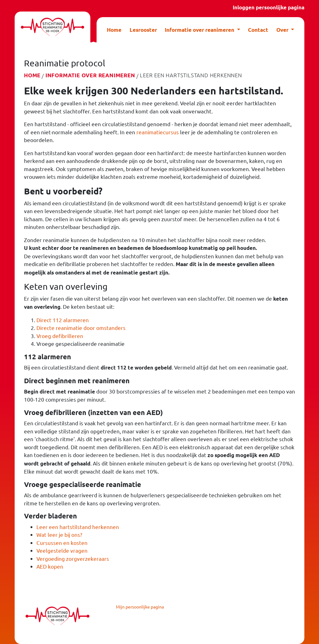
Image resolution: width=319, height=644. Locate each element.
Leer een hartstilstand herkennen (78, 527)
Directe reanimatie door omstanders (81, 328)
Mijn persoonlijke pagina (140, 607)
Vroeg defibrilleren (60, 336)
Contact (258, 30)
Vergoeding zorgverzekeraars (73, 558)
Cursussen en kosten (62, 543)
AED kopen (50, 566)
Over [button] (283, 30)
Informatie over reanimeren (90, 75)
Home (114, 30)
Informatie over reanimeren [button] (200, 30)
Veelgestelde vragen (62, 550)
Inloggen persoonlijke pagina (269, 7)
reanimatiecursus (158, 132)
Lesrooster (143, 30)
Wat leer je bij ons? (59, 534)
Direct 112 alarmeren (63, 320)
